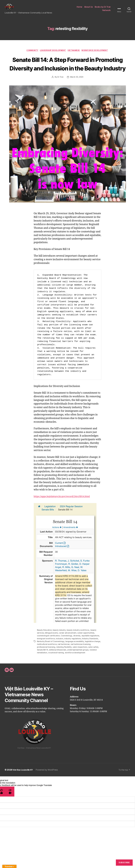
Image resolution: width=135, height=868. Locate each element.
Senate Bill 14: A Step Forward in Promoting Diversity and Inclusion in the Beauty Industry (67, 72)
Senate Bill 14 (43, 662)
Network (106, 12)
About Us (89, 9)
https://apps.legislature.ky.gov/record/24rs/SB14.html (64, 509)
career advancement (68, 645)
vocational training (56, 665)
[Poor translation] (10, 804)
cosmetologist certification (49, 648)
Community (31, 54)
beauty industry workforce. (79, 642)
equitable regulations (91, 648)
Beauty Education (45, 642)
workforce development (75, 665)
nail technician (71, 656)
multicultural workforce (54, 656)
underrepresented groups (79, 662)
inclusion (60, 651)
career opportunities (87, 645)
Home (79, 9)
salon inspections (81, 659)
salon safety (94, 659)
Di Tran (60, 89)
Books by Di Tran (103, 9)
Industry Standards (90, 651)
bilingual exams (52, 645)
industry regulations (73, 651)
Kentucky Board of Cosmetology (51, 654)
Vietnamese (75, 54)
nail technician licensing (88, 656)
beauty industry (60, 642)
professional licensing (46, 659)
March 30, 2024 (77, 89)
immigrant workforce (46, 651)
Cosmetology (67, 648)
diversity (77, 648)
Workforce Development (96, 54)
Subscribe (124, 863)
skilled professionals (58, 662)
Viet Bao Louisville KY (24, 782)
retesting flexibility (64, 659)
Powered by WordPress (48, 782)
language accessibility (75, 654)
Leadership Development (53, 54)
